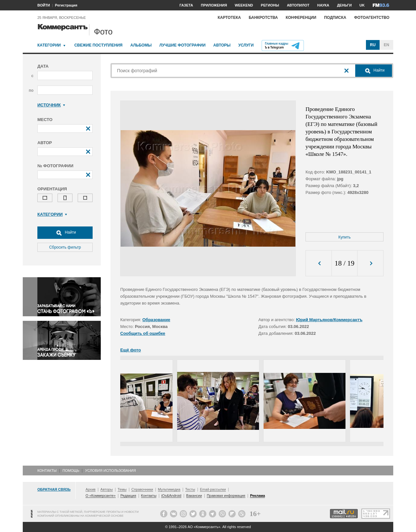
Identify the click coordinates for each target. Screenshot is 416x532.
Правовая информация (226, 496)
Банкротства (263, 18)
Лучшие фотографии (182, 45)
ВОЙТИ (44, 5)
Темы (122, 489)
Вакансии (194, 496)
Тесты (190, 489)
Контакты (47, 471)
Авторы (222, 45)
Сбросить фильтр (65, 247)
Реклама (257, 496)
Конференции (301, 18)
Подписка (335, 18)
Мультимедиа (169, 489)
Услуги (246, 45)
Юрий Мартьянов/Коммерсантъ (329, 320)
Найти (65, 233)
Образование (156, 320)
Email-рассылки (213, 489)
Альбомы (141, 45)
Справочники (142, 489)
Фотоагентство (372, 18)
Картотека (229, 18)
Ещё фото (130, 350)
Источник (51, 105)
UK (362, 5)
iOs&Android (171, 496)
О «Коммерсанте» (100, 496)
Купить (344, 237)
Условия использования (110, 471)
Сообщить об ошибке (143, 333)
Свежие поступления (98, 45)
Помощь (71, 471)
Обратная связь (54, 489)
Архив (91, 489)
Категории (49, 45)
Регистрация (66, 5)
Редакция (128, 496)
